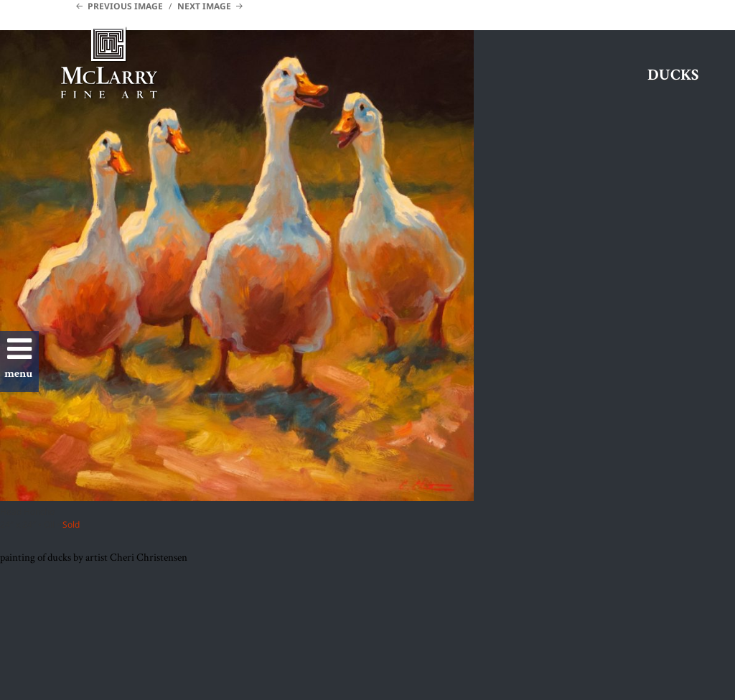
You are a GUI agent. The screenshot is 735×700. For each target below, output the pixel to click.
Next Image (204, 6)
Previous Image (125, 6)
